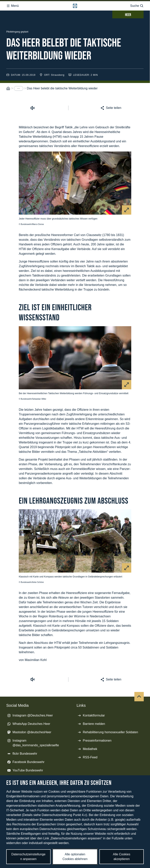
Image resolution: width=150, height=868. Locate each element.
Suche (137, 6)
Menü (12, 6)
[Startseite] (8, 89)
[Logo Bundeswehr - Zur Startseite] (75, 6)
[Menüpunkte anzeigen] (19, 88)
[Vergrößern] (127, 210)
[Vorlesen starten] (33, 108)
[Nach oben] (139, 697)
